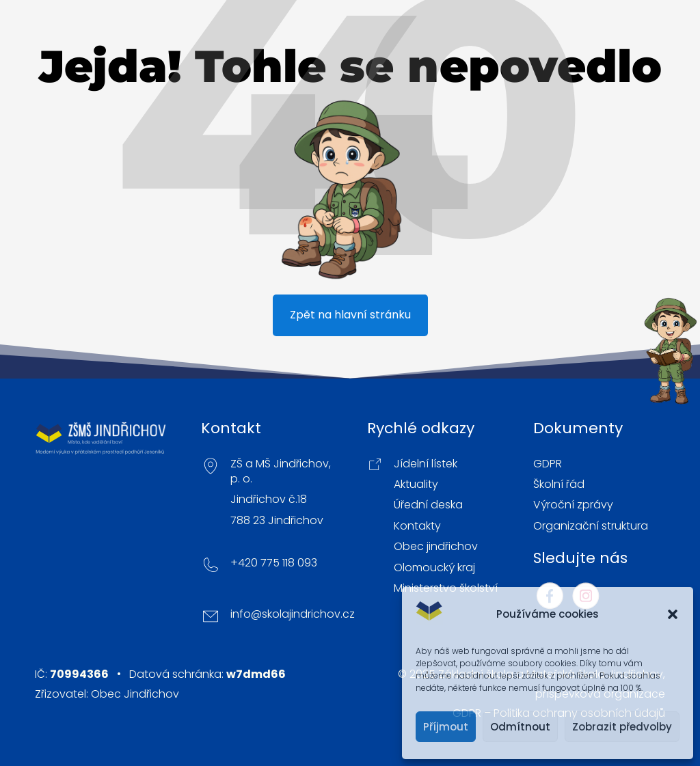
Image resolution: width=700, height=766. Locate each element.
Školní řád (559, 484)
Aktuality (416, 484)
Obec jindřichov (436, 547)
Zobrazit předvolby (622, 727)
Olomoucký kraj (434, 568)
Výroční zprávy (573, 505)
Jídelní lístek (426, 464)
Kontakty (417, 526)
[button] (673, 614)
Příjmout (446, 727)
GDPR (548, 464)
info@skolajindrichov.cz (293, 614)
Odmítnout (520, 727)
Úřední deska (428, 505)
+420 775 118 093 (274, 563)
